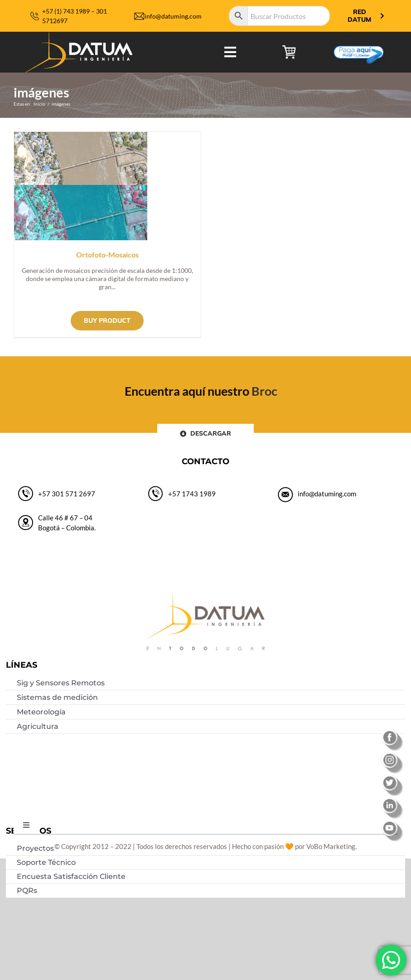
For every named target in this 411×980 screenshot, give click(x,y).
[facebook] (393, 733)
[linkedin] (393, 800)
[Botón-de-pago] (359, 42)
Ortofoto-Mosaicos (107, 255)
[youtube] (393, 823)
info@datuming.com (173, 16)
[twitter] (393, 778)
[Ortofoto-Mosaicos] (81, 137)
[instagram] (393, 755)
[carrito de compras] (289, 49)
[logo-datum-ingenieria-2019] (79, 35)
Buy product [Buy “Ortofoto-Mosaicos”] (107, 320)
